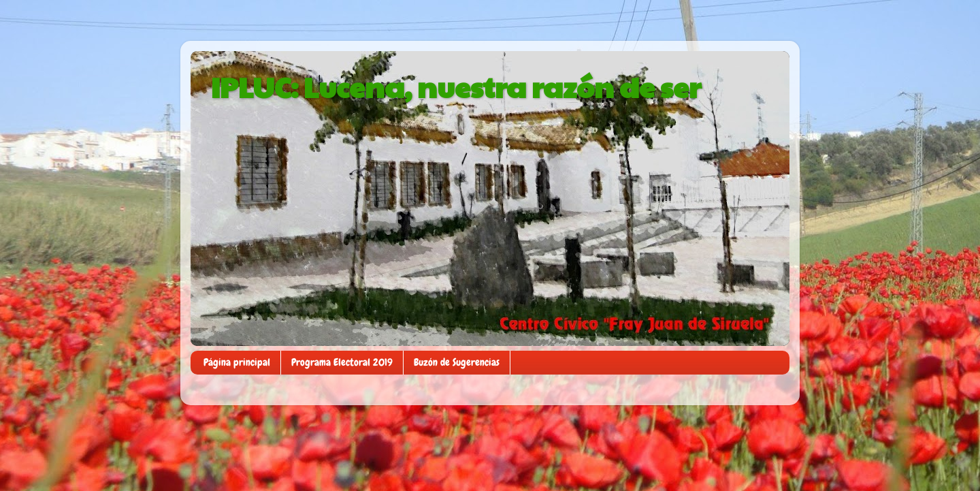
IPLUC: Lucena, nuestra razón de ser (456, 86)
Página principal (237, 362)
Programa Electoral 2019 (342, 362)
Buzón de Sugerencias (457, 362)
